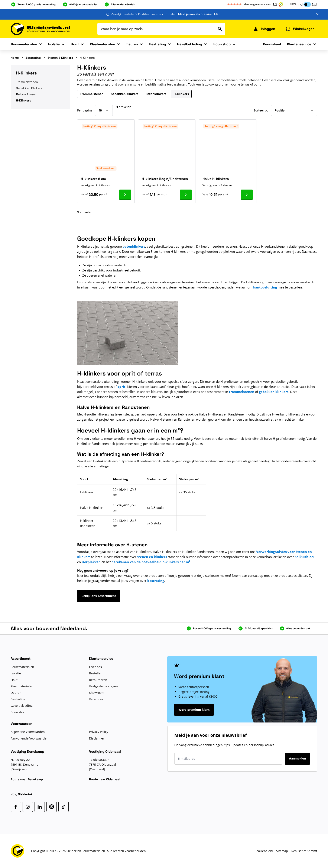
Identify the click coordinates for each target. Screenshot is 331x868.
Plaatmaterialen (103, 44)
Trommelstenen (27, 82)
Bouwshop (222, 44)
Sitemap (282, 851)
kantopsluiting (265, 287)
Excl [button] (314, 4)
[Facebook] (16, 807)
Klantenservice (299, 44)
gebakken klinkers (274, 392)
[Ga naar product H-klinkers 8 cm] (125, 195)
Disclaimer (97, 738)
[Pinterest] (52, 807)
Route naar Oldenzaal (105, 779)
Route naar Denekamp (27, 779)
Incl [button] (300, 4)
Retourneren (98, 680)
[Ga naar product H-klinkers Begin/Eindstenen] (186, 195)
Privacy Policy (99, 732)
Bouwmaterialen (24, 44)
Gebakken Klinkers (29, 88)
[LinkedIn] (40, 807)
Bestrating (158, 44)
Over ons (95, 667)
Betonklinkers (26, 94)
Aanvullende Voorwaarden (30, 738)
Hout (75, 44)
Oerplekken (91, 562)
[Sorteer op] (294, 110)
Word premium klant (194, 710)
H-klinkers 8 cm (93, 179)
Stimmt (312, 851)
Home (15, 58)
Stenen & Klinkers (60, 58)
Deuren (132, 44)
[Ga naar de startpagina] (40, 29)
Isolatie (54, 44)
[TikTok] (64, 807)
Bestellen (96, 673)
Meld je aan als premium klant (200, 14)
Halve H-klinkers (216, 179)
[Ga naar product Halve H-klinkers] (247, 195)
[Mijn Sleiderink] (264, 29)
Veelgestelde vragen (103, 686)
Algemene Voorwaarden (28, 732)
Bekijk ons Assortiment (99, 596)
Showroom (97, 693)
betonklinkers (134, 246)
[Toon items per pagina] (104, 110)
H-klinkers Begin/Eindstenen (165, 179)
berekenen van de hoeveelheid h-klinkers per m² (151, 562)
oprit (121, 387)
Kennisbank (272, 44)
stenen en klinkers (152, 557)
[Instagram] (28, 807)
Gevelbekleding (190, 44)
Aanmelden (297, 758)
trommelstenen (242, 392)
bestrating (156, 581)
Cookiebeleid (264, 851)
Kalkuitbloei (304, 557)
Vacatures (96, 699)
